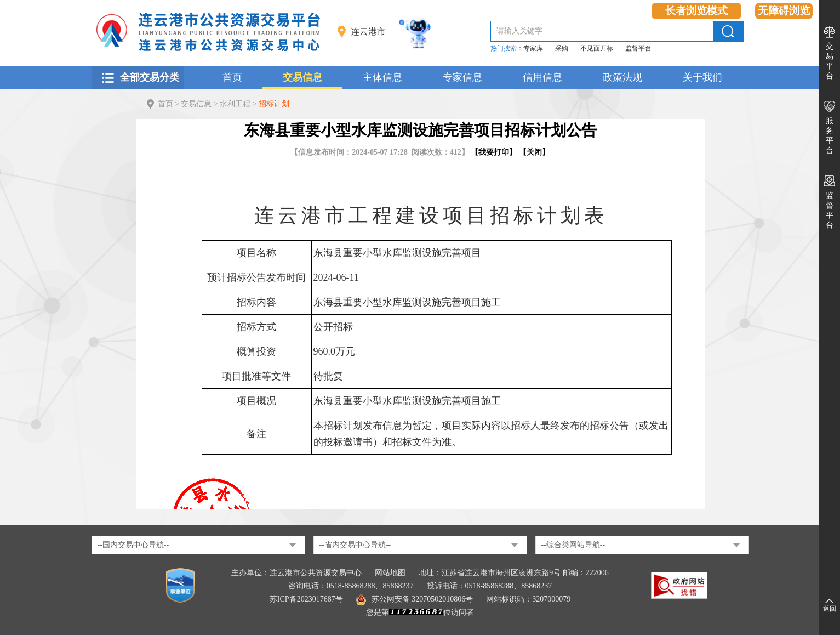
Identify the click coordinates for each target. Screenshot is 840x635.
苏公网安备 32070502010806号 (415, 599)
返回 (830, 609)
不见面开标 (597, 48)
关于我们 (702, 77)
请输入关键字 (519, 31)
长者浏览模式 (696, 11)
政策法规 (622, 77)
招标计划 (274, 104)
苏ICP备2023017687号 (306, 599)
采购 (562, 48)
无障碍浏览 (784, 11)
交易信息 (302, 77)
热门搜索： (507, 48)
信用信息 (542, 77)
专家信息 (462, 77)
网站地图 (390, 573)
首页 (232, 77)
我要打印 (494, 152)
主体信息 (382, 77)
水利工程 (235, 104)
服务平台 (830, 136)
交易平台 (830, 61)
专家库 (533, 48)
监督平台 (638, 48)
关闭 (534, 152)
